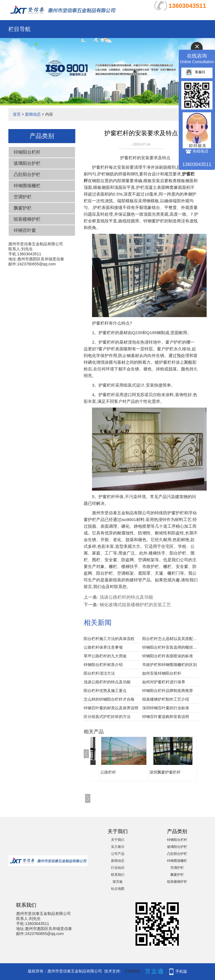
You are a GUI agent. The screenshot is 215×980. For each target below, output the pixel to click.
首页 (17, 114)
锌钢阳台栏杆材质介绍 (103, 665)
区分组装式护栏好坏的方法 (107, 717)
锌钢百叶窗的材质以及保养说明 (111, 708)
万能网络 (132, 971)
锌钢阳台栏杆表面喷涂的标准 (168, 656)
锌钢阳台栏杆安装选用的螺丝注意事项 (170, 647)
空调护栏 (23, 197)
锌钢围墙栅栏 (27, 186)
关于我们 (118, 840)
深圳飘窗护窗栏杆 (165, 772)
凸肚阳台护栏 (27, 174)
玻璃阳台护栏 (27, 163)
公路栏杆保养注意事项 (103, 647)
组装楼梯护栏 (27, 219)
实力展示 (118, 847)
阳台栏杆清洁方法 (99, 673)
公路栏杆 (108, 772)
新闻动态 (33, 114)
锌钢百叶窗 (25, 230)
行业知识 (118, 868)
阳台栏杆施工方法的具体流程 (109, 639)
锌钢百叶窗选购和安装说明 (166, 717)
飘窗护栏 (23, 208)
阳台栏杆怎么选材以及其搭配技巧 (170, 639)
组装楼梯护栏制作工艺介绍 (166, 699)
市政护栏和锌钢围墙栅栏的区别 (170, 665)
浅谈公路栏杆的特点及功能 (126, 597)
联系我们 (118, 875)
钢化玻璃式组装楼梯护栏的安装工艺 (135, 605)
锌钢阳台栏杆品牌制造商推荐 (168, 691)
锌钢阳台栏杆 (27, 152)
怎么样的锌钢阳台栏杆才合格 (109, 699)
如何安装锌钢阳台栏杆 (162, 673)
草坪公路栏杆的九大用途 (105, 656)
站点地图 (118, 889)
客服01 (195, 72)
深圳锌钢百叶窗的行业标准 (166, 708)
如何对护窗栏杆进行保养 (164, 682)
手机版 (181, 971)
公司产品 (118, 854)
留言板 (118, 882)
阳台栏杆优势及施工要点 (105, 691)
